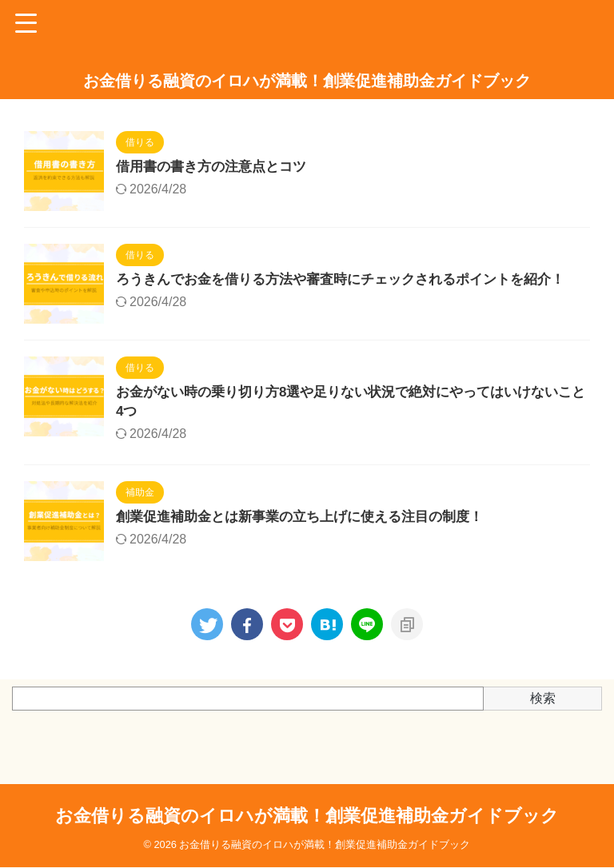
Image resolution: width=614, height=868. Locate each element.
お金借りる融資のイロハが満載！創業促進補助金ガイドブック (307, 81)
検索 (543, 717)
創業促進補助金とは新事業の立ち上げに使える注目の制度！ (310, 536)
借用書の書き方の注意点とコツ (217, 168)
